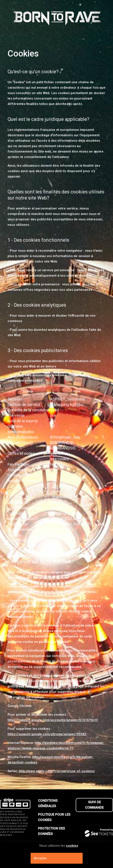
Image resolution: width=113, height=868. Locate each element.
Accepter (40, 858)
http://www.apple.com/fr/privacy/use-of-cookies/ (57, 771)
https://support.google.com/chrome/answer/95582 (47, 734)
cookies (72, 846)
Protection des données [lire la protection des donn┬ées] (51, 831)
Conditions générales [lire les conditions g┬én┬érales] (48, 803)
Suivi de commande (94, 805)
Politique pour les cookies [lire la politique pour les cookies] (54, 817)
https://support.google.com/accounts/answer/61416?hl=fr (53, 720)
